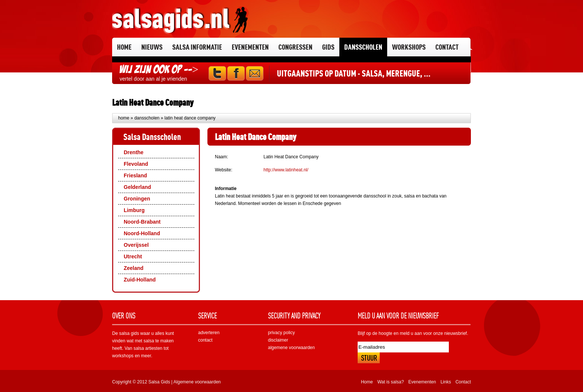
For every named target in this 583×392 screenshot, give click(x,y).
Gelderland (137, 187)
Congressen (295, 47)
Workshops (409, 47)
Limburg (134, 210)
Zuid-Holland (140, 280)
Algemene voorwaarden (197, 382)
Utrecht (133, 256)
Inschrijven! (369, 358)
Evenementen (250, 47)
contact (205, 340)
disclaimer (278, 340)
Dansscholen (363, 47)
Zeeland (134, 268)
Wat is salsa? (391, 382)
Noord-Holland (142, 233)
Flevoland (136, 164)
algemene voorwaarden (291, 348)
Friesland (135, 175)
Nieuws (152, 47)
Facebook (236, 73)
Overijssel (136, 245)
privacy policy (281, 333)
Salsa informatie (197, 47)
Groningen (137, 199)
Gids (328, 47)
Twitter (217, 73)
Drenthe (134, 152)
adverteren (209, 333)
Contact (447, 47)
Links (446, 382)
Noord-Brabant (142, 222)
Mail (255, 73)
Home (124, 47)
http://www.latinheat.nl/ (286, 170)
